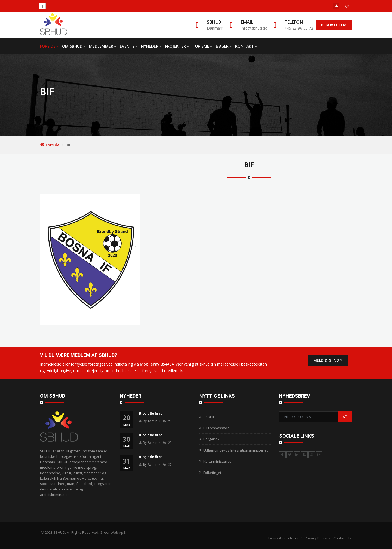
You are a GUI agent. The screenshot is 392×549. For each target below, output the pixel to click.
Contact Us (342, 538)
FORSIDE (49, 46)
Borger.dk (211, 439)
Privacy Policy (316, 538)
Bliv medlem (334, 25)
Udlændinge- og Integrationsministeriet (235, 450)
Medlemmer (103, 46)
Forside (50, 145)
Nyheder (151, 46)
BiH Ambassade (216, 428)
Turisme (203, 46)
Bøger (224, 46)
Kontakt (246, 46)
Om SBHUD (74, 46)
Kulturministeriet (217, 461)
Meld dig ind (328, 360)
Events (129, 46)
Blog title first (150, 413)
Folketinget (212, 473)
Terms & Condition (283, 538)
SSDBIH (209, 417)
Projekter (177, 46)
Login (341, 6)
